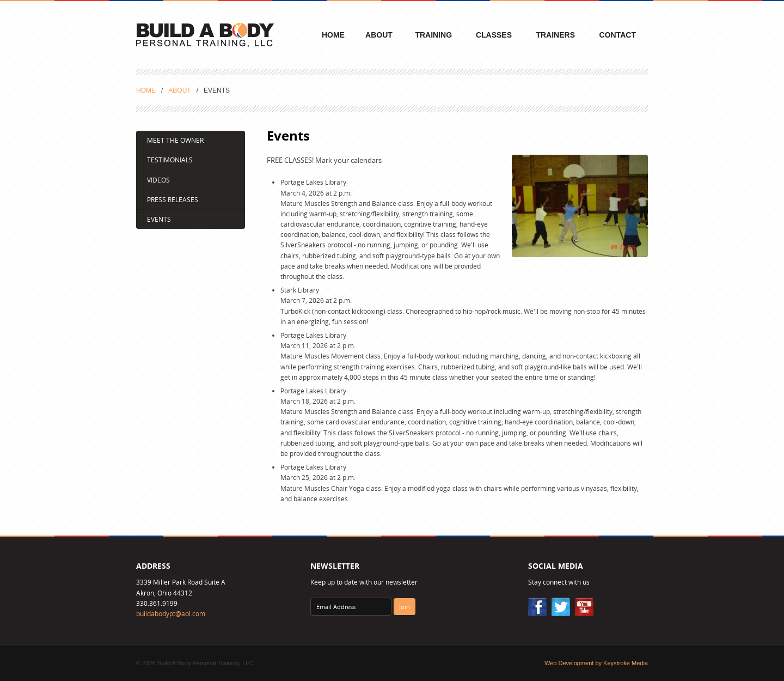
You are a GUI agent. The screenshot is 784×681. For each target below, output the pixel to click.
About (379, 35)
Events (159, 219)
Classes (494, 35)
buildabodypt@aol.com (171, 614)
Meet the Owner (175, 140)
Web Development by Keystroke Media (596, 663)
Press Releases (173, 200)
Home (333, 35)
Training (433, 35)
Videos (158, 180)
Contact (618, 35)
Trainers (555, 35)
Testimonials (170, 160)
